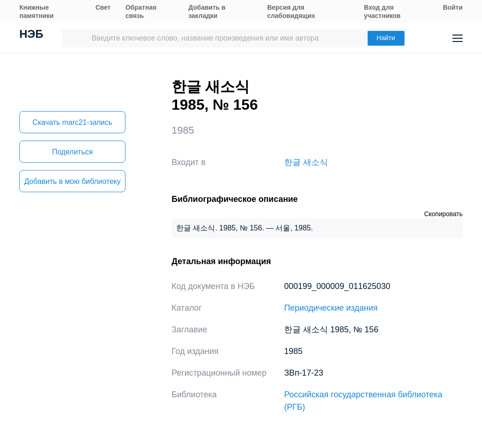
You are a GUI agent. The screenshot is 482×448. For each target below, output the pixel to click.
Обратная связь (141, 12)
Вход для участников (382, 12)
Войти (453, 7)
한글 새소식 (306, 162)
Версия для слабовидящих (291, 12)
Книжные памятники (36, 12)
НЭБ (31, 35)
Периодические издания (331, 308)
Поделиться (72, 152)
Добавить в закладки (207, 12)
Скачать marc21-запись (72, 122)
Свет (103, 7)
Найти (386, 38)
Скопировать (443, 214)
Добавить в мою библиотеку (72, 181)
